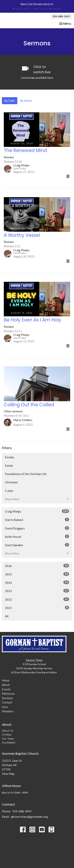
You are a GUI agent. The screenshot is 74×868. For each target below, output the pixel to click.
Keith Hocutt (37, 539)
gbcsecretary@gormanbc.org (29, 819)
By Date (10, 103)
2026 (37, 568)
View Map (8, 776)
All (7, 618)
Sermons (7, 700)
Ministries (8, 696)
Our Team (8, 741)
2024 (37, 585)
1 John (9, 493)
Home (6, 683)
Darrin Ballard (37, 522)
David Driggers (37, 530)
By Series (26, 103)
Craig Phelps (37, 514)
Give (5, 709)
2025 (37, 576)
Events (6, 691)
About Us (8, 733)
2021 (37, 610)
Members (8, 714)
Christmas (11, 484)
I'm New (7, 737)
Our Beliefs (9, 745)
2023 (37, 593)
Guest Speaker (37, 547)
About (6, 687)
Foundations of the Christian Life (26, 476)
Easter (9, 468)
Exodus (10, 459)
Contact (7, 705)
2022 (37, 601)
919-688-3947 (61, 16)
